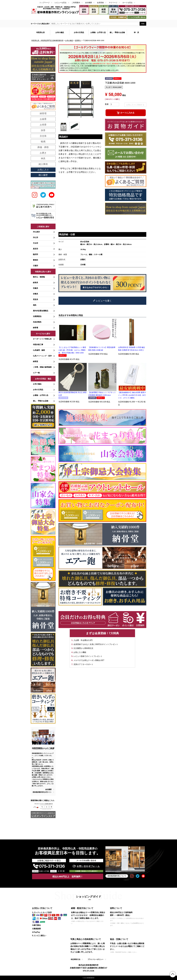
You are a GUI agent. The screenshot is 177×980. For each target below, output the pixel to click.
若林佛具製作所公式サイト (42, 792)
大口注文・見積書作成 (118, 17)
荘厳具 (36, 288)
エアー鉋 (36, 373)
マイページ (113, 3)
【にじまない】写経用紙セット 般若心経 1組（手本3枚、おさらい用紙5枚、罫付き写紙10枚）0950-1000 (72, 350)
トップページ (44, 3)
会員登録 (100, 3)
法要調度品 (37, 316)
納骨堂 (36, 361)
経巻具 (36, 283)
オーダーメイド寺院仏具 (42, 339)
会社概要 (88, 3)
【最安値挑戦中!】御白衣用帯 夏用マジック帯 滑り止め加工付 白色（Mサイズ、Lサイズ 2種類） (132, 395)
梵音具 (36, 299)
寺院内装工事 (38, 344)
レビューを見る (61, 3)
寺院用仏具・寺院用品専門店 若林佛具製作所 (47, 40)
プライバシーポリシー (95, 959)
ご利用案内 (76, 3)
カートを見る (127, 3)
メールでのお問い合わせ (137, 17)
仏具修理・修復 (39, 350)
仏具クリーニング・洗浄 (42, 356)
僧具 (35, 305)
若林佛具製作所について (117, 876)
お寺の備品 (69, 40)
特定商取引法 (76, 959)
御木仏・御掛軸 (39, 277)
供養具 (36, 294)
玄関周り (78, 40)
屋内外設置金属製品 (41, 311)
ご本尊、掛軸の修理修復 (42, 367)
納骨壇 (36, 328)
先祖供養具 (37, 322)
